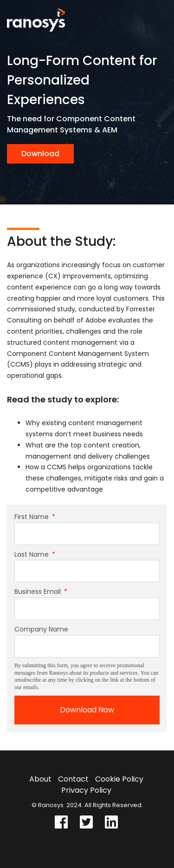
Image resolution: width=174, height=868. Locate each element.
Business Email (41, 592)
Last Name (35, 554)
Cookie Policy (119, 779)
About (40, 779)
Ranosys (51, 805)
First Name (35, 517)
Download (40, 154)
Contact (73, 779)
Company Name (41, 629)
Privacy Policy (86, 790)
